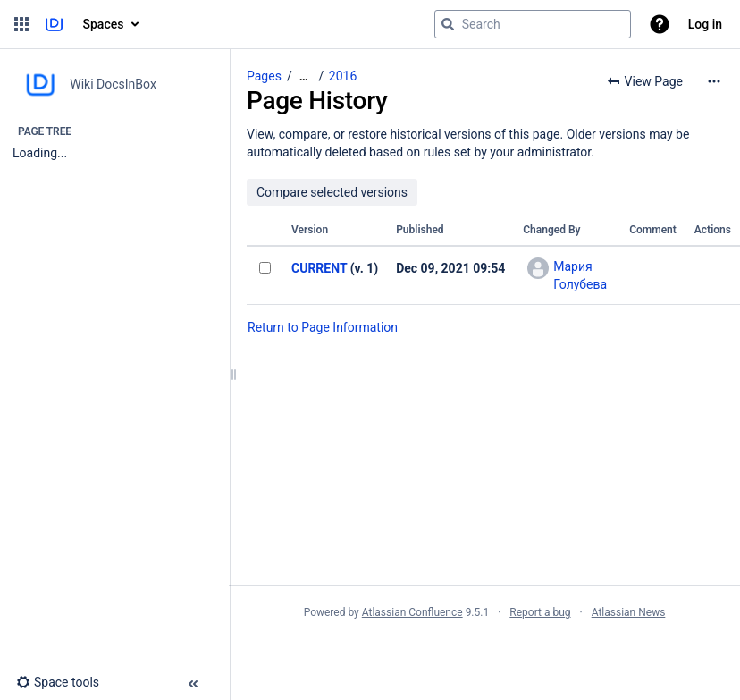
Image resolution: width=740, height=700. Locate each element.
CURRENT (319, 268)
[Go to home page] (54, 24)
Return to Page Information (323, 327)
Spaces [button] (104, 24)
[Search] (448, 24)
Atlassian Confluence (412, 612)
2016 (343, 76)
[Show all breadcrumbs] (304, 76)
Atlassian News (629, 612)
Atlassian (485, 652)
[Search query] (533, 24)
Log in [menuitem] (705, 24)
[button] (21, 24)
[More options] (714, 81)
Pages (264, 76)
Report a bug (540, 612)
